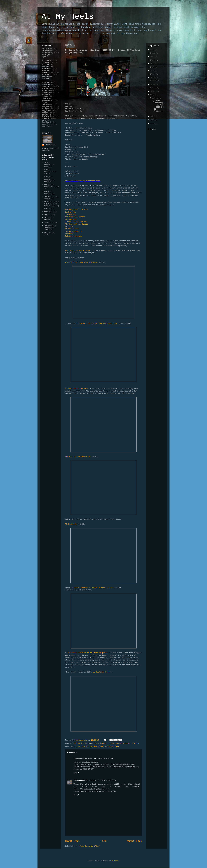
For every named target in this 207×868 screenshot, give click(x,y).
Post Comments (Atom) (90, 846)
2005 (153, 120)
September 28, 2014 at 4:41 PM (98, 759)
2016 (153, 64)
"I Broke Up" (71, 524)
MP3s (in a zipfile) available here (83, 181)
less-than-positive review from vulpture (87, 653)
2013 (153, 74)
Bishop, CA (70, 212)
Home (103, 841)
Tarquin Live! (51, 223)
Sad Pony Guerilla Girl (77, 210)
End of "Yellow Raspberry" (78, 456)
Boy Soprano (71, 219)
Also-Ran (48, 177)
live (112, 744)
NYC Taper (49, 209)
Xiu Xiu (136, 744)
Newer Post (72, 841)
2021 (153, 57)
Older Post (135, 841)
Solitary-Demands (49, 219)
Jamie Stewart (101, 744)
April (156, 98)
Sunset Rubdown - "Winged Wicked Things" (93, 588)
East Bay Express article (78, 251)
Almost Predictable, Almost (50, 172)
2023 (153, 50)
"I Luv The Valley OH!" (77, 389)
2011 (153, 81)
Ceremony (69, 234)
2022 (153, 53)
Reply (76, 773)
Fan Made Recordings (49, 193)
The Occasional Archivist (51, 198)
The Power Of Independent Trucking (50, 227)
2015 (153, 67)
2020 (153, 60)
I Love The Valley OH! (76, 222)
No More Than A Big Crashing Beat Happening (51, 204)
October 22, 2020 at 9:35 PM (103, 781)
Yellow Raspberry (73, 231)
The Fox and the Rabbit (77, 224)
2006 (153, 116)
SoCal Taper (50, 215)
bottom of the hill (83, 744)
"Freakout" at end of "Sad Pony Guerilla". (98, 323)
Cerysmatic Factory (49, 181)
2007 (153, 95)
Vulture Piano (72, 229)
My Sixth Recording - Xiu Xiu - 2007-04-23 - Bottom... (158, 106)
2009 (153, 88)
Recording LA (50, 212)
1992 (153, 123)
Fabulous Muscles (73, 236)
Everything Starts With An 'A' (51, 187)
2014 (153, 71)
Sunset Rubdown (123, 744)
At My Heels (68, 17)
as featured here (101, 672)
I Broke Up (70, 214)
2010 (153, 85)
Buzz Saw (69, 226)
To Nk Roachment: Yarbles (49, 165)
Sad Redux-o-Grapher (75, 217)
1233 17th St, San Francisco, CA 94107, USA (97, 746)
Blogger (116, 860)
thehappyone (79, 781)
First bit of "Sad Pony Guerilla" (82, 263)
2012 (153, 78)
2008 (153, 91)
